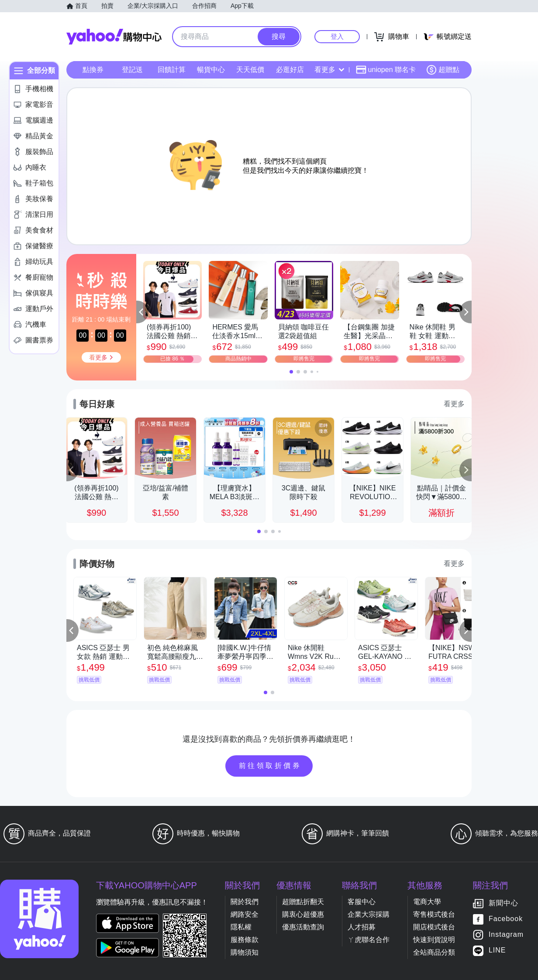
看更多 (329, 70)
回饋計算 (172, 70)
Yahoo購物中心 (114, 37)
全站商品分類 (434, 952)
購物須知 (245, 952)
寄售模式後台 (434, 914)
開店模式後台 (434, 927)
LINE (497, 951)
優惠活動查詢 (303, 927)
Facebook (506, 919)
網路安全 (245, 914)
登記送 (132, 70)
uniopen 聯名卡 (386, 70)
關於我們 (245, 902)
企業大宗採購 (369, 914)
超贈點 (443, 70)
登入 (337, 36)
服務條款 (245, 940)
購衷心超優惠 (303, 914)
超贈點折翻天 (303, 902)
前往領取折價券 (270, 766)
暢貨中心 (211, 70)
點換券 (93, 70)
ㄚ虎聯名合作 (369, 940)
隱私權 (241, 927)
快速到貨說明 (434, 940)
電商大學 (427, 902)
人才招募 (362, 927)
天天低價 (250, 70)
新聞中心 (504, 903)
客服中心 (362, 902)
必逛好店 (290, 70)
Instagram (506, 935)
